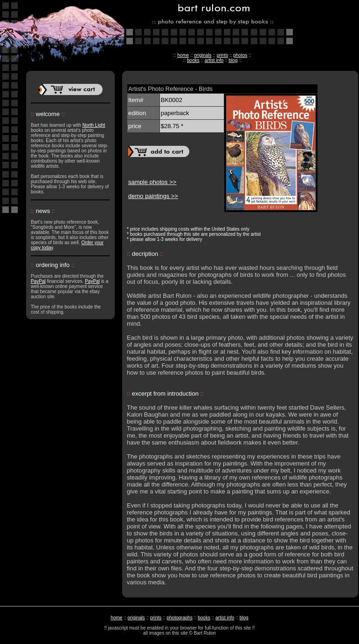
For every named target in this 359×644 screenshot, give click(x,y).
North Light (94, 125)
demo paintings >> (153, 196)
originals (203, 55)
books (193, 60)
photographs (179, 618)
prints (222, 55)
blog (233, 60)
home (183, 55)
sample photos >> (152, 182)
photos (240, 55)
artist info (214, 60)
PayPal (38, 281)
